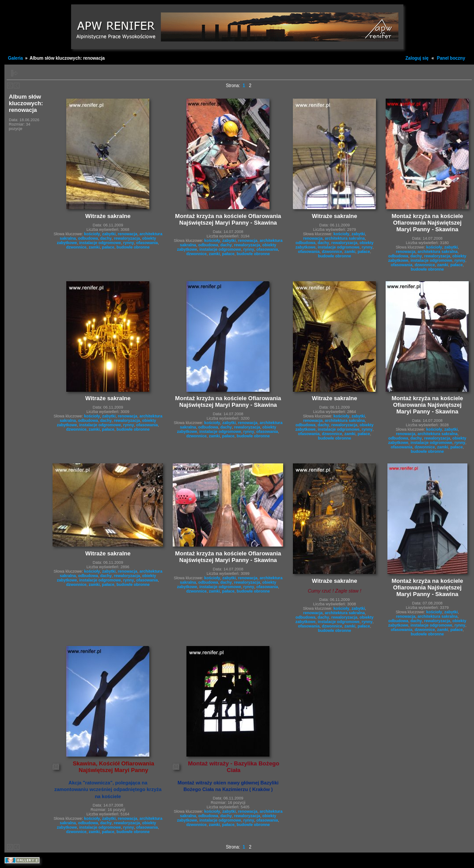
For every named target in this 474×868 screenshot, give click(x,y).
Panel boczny (451, 58)
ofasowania (147, 243)
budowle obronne (133, 247)
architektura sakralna (345, 238)
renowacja (128, 234)
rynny (129, 243)
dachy (106, 238)
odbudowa (88, 238)
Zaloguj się (417, 58)
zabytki (109, 234)
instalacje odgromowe (100, 243)
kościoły (92, 234)
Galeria (15, 58)
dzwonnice (76, 247)
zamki (94, 247)
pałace (108, 247)
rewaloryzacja (127, 238)
